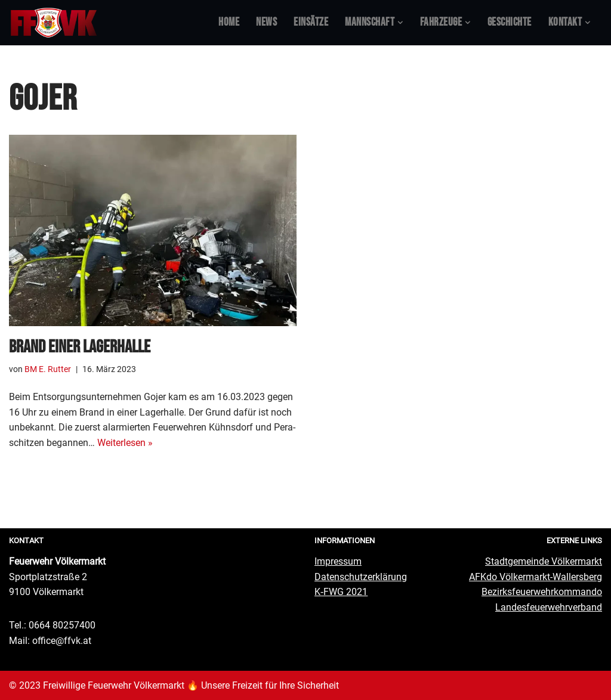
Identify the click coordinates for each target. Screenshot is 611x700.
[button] (400, 23)
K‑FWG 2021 (341, 592)
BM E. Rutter (48, 369)
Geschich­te (510, 22)
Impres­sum (338, 561)
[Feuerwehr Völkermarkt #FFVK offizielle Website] (54, 23)
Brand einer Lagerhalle (80, 347)
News (266, 22)
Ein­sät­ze (311, 22)
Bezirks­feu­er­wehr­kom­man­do (542, 592)
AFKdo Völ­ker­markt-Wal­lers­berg (536, 576)
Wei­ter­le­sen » (125, 443)
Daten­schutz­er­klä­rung (361, 576)
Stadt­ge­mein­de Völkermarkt (544, 561)
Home (229, 22)
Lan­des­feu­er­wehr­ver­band (549, 607)
